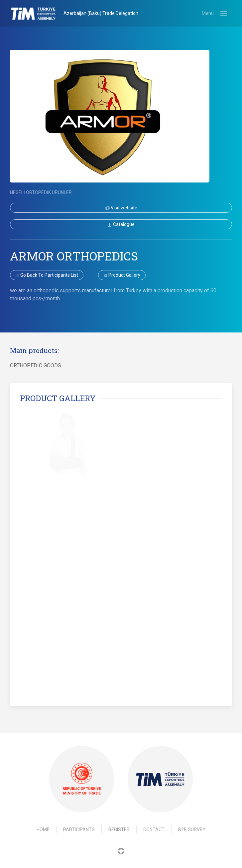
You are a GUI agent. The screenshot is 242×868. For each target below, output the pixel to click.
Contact (154, 830)
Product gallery (122, 275)
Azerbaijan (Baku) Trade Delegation (101, 13)
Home (43, 830)
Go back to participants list (47, 275)
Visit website (121, 208)
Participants (79, 830)
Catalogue (121, 224)
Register (119, 830)
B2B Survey (192, 830)
